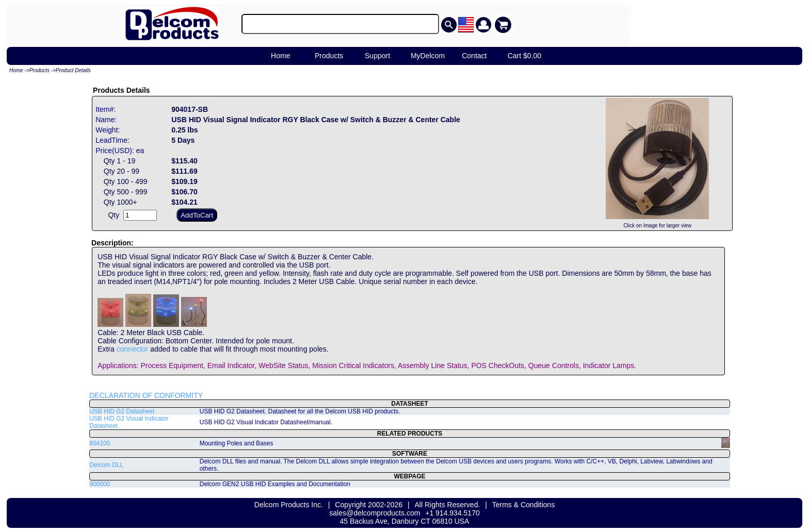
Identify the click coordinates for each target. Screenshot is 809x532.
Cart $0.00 (524, 56)
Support (377, 56)
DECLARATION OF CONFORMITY (146, 395)
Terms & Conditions (523, 505)
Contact (474, 56)
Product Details (73, 70)
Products (329, 56)
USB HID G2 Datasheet (122, 411)
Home (280, 56)
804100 (100, 443)
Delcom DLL (106, 465)
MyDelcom (428, 56)
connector (132, 349)
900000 (100, 484)
